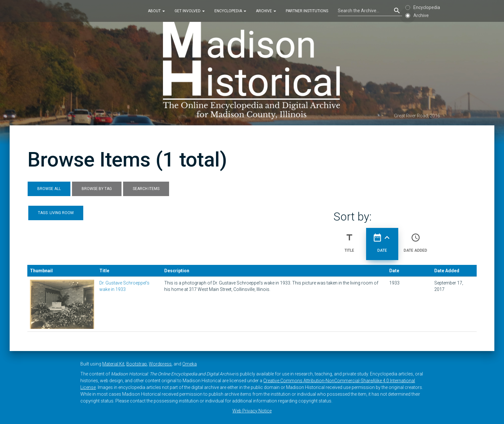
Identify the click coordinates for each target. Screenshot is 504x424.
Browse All (49, 189)
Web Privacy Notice (252, 411)
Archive (266, 11)
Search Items (146, 189)
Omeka (189, 364)
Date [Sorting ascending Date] (382, 240)
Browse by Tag (97, 189)
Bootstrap (137, 364)
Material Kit (113, 364)
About (156, 11)
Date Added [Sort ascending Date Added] (415, 240)
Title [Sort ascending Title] (349, 240)
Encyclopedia (230, 11)
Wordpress (160, 364)
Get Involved (190, 11)
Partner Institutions (307, 11)
